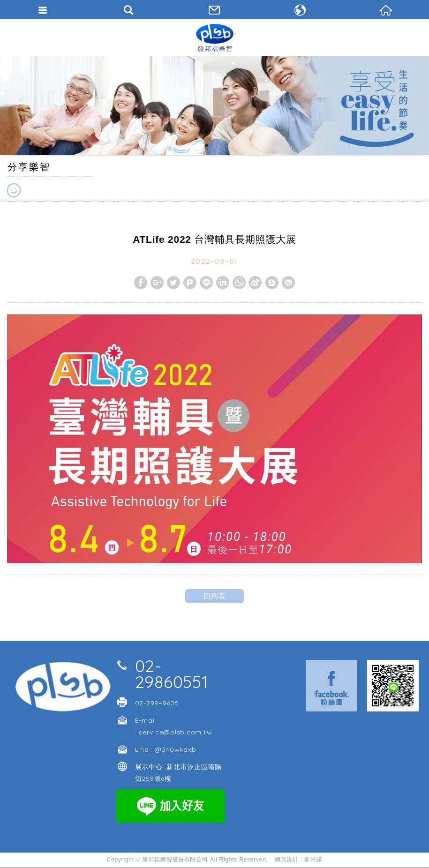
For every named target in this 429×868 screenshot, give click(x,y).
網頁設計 (287, 860)
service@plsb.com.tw (175, 732)
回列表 (214, 596)
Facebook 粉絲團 (331, 686)
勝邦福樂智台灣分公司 (215, 37)
